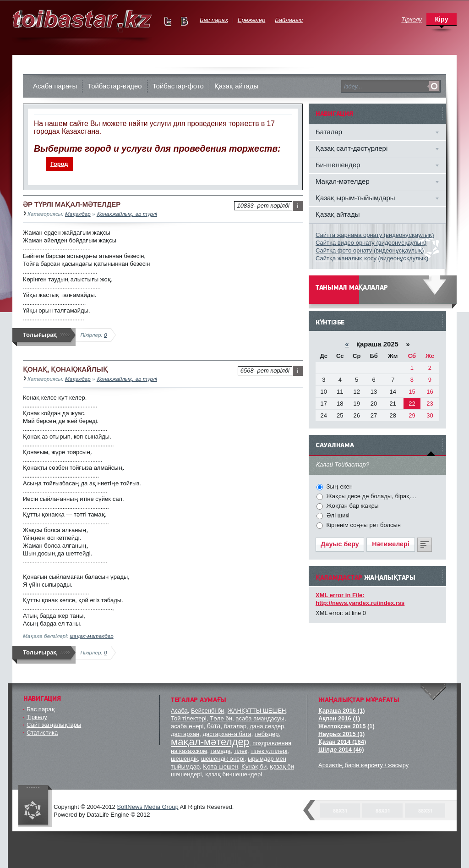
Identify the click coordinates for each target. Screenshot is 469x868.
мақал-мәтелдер (91, 636)
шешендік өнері (223, 759)
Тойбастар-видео (115, 86)
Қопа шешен (221, 766)
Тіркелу (37, 717)
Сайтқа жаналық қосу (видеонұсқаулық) (372, 258)
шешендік (184, 759)
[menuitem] (60, 164)
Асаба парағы (55, 86)
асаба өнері (187, 726)
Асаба (179, 711)
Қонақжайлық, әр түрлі (127, 214)
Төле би (221, 718)
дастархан (185, 734)
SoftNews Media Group (147, 807)
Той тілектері (189, 718)
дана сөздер (267, 726)
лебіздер (267, 734)
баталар (235, 726)
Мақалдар (78, 214)
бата (214, 726)
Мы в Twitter (168, 21)
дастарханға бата (227, 734)
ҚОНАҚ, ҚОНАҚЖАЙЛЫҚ (65, 369)
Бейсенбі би (208, 711)
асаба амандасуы (260, 718)
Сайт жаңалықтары (54, 725)
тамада (220, 751)
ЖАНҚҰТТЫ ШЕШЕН (257, 711)
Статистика (42, 733)
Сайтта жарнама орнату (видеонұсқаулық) (375, 235)
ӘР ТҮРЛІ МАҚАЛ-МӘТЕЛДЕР (72, 204)
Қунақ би (254, 766)
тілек (241, 751)
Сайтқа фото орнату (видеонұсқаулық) (370, 250)
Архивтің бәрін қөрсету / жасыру (363, 765)
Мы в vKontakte (184, 21)
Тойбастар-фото (178, 86)
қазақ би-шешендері (234, 774)
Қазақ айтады (237, 86)
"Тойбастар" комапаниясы (35, 806)
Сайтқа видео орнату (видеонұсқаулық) (371, 243)
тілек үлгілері (269, 751)
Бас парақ (41, 709)
